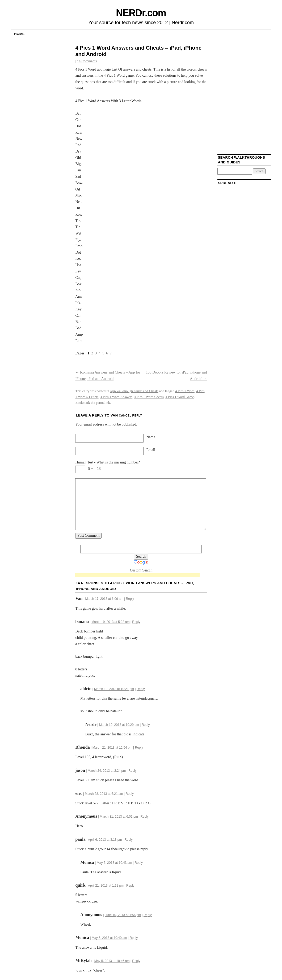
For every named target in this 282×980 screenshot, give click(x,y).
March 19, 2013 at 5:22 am (110, 622)
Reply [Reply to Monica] (139, 863)
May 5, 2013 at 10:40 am (109, 938)
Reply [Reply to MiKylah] (136, 961)
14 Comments (87, 61)
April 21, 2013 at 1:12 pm (106, 886)
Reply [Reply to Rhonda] (139, 748)
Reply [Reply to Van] (130, 599)
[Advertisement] (137, 576)
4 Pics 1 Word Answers (116, 397)
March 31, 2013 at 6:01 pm (119, 817)
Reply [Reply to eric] (130, 794)
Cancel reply (130, 415)
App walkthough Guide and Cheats (134, 391)
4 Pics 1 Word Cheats (149, 397)
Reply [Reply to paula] (129, 840)
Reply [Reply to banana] (136, 622)
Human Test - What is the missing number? (107, 462)
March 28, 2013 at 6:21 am (104, 794)
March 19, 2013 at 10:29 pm (119, 725)
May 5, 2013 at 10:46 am (112, 961)
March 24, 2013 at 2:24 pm (107, 771)
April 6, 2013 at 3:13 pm (105, 840)
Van (114, 415)
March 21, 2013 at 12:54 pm (112, 748)
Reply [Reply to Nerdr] (146, 725)
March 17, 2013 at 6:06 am (104, 599)
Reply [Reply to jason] (132, 771)
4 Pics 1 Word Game (180, 397)
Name (151, 437)
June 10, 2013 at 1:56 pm (123, 915)
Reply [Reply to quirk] (130, 886)
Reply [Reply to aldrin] (141, 689)
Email (151, 450)
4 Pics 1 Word (185, 391)
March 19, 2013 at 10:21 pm (114, 689)
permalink (103, 403)
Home (19, 34)
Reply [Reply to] (144, 817)
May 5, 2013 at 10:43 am (114, 863)
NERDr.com (141, 13)
